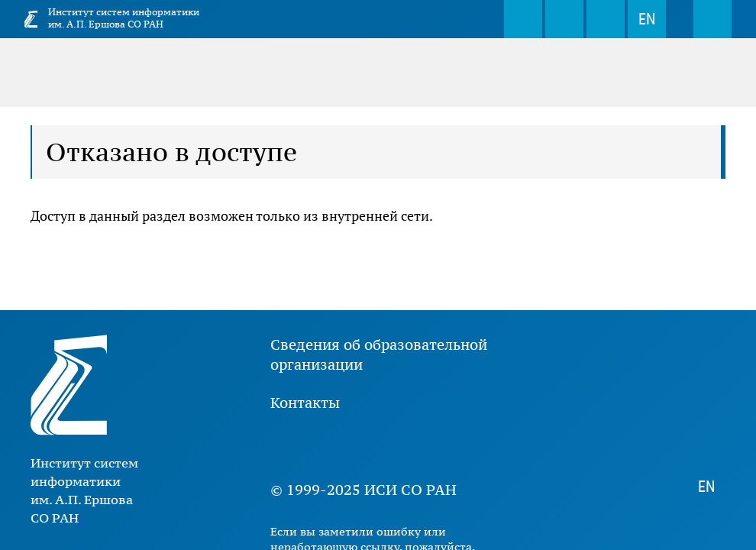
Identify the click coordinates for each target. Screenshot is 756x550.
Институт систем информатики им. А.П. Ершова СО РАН (124, 18)
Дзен (377, 446)
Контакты (305, 403)
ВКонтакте (286, 446)
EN (647, 19)
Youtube (331, 446)
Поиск (523, 19)
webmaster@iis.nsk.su (564, 19)
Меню (712, 19)
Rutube (423, 446)
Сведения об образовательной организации (379, 354)
